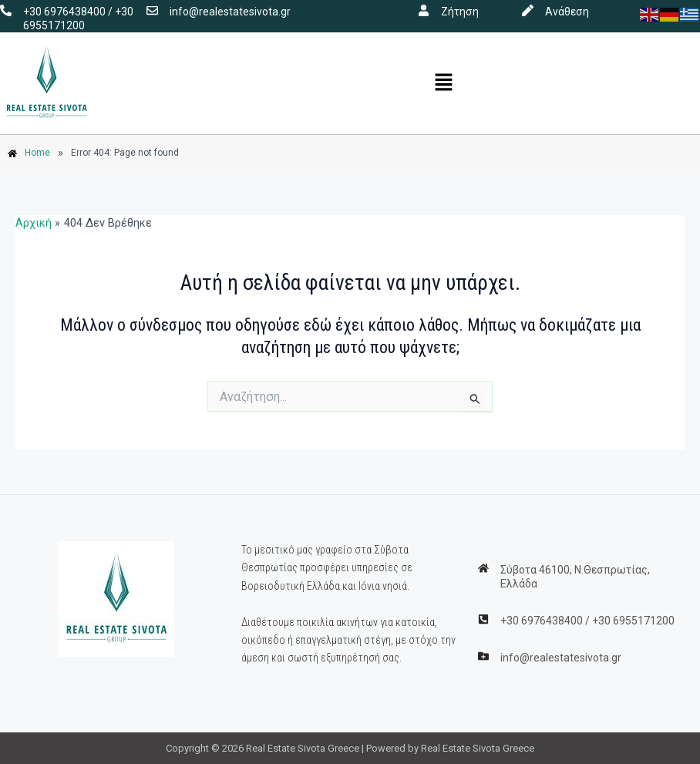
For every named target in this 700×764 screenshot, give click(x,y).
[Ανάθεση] (528, 10)
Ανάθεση (567, 12)
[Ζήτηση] (424, 10)
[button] (444, 83)
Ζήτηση (460, 12)
